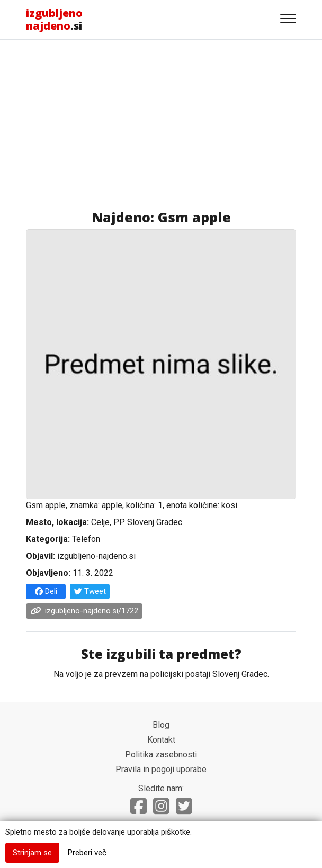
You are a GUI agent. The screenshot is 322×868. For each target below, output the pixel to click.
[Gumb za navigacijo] (288, 20)
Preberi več (87, 853)
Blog (161, 725)
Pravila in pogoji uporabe (161, 769)
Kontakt (161, 740)
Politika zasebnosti (161, 754)
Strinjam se (32, 853)
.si (54, 19)
